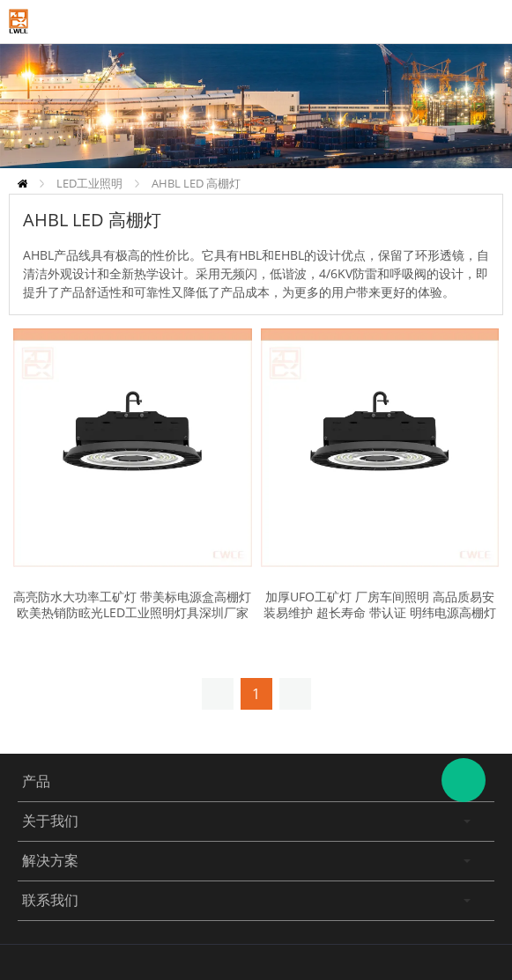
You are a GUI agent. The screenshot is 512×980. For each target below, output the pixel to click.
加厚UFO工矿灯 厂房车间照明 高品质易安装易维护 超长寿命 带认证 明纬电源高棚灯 (380, 605)
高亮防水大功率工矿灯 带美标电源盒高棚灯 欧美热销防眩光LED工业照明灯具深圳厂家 (132, 605)
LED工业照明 (89, 183)
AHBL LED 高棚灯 (196, 183)
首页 (22, 184)
